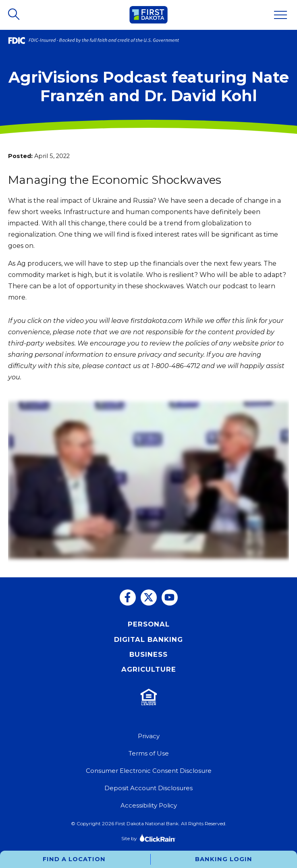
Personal (149, 624)
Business (148, 654)
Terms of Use (149, 753)
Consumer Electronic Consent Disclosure (149, 771)
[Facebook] (128, 597)
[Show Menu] (280, 15)
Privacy (149, 736)
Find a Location (74, 859)
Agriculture (149, 669)
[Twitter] (149, 597)
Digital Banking (148, 639)
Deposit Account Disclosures (148, 788)
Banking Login (224, 859)
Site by (148, 838)
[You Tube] (170, 597)
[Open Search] (15, 15)
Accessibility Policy (149, 805)
